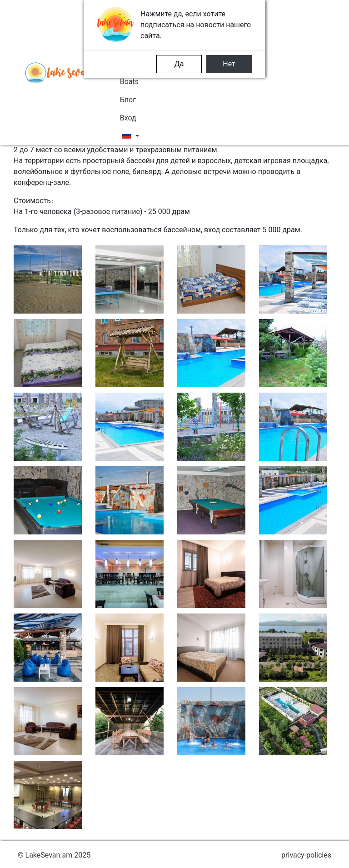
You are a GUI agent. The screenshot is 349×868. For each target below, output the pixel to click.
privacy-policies (306, 855)
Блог (128, 100)
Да (179, 64)
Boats (129, 82)
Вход (128, 118)
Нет (229, 64)
